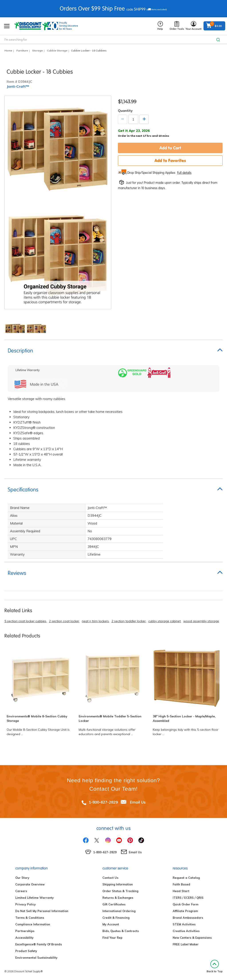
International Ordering (119, 911)
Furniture (22, 50)
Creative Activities (186, 931)
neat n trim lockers (95, 621)
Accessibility (24, 938)
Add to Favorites (170, 160)
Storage (37, 50)
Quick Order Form (186, 904)
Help (160, 26)
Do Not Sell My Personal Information (42, 911)
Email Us (138, 802)
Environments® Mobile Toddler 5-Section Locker (110, 719)
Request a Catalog (186, 878)
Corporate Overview (30, 884)
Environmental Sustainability (36, 958)
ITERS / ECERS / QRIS (188, 898)
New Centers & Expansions (192, 938)
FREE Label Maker (186, 944)
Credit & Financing (116, 918)
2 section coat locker (64, 621)
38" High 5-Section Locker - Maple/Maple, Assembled (184, 719)
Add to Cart (170, 148)
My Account (111, 924)
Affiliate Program (185, 911)
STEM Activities (184, 924)
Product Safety (26, 951)
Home (8, 50)
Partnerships (25, 931)
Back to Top (215, 966)
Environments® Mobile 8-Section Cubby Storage (37, 719)
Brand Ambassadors (188, 918)
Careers (21, 891)
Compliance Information (33, 924)
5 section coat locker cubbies (25, 621)
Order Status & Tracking (120, 891)
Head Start (181, 891)
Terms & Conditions (30, 918)
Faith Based (181, 884)
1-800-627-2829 (103, 802)
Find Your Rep (112, 938)
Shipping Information (118, 884)
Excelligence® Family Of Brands (39, 944)
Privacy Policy (25, 904)
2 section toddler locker (129, 621)
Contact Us (110, 878)
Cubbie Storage (57, 50)
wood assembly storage (201, 621)
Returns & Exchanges (118, 898)
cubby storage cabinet (164, 621)
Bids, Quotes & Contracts (121, 931)
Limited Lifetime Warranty (34, 898)
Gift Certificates (114, 904)
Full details (184, 173)
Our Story (22, 878)
